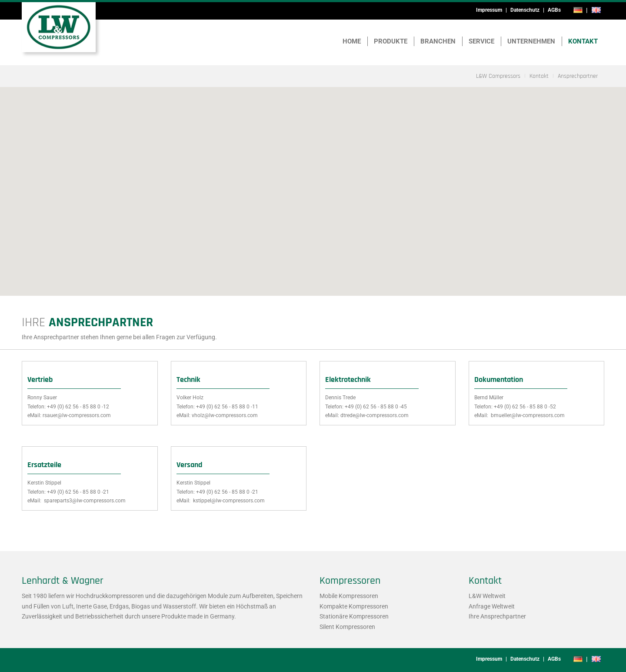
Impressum (489, 10)
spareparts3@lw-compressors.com (84, 501)
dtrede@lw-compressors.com (375, 415)
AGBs (554, 10)
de (578, 10)
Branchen (438, 41)
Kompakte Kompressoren (354, 606)
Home (352, 41)
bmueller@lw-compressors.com (527, 415)
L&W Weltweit (487, 596)
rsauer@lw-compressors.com (77, 415)
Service (481, 41)
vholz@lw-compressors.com (225, 415)
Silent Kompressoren (347, 627)
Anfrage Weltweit (492, 606)
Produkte (391, 41)
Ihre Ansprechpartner (497, 616)
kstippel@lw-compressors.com (228, 501)
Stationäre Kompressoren (354, 616)
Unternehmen (531, 41)
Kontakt (583, 41)
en (596, 10)
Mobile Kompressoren (349, 596)
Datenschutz (525, 10)
